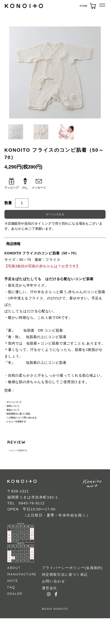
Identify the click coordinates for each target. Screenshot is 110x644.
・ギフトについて (18, 417)
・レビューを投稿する (21, 446)
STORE (83, 6)
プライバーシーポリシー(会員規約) (72, 594)
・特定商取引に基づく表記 (24, 435)
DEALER (15, 619)
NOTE (13, 607)
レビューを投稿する (18, 476)
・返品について (16, 429)
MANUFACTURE (22, 600)
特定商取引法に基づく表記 (65, 600)
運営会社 (49, 614)
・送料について (16, 423)
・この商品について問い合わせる (30, 440)
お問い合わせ (54, 607)
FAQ (11, 613)
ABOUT (14, 594)
